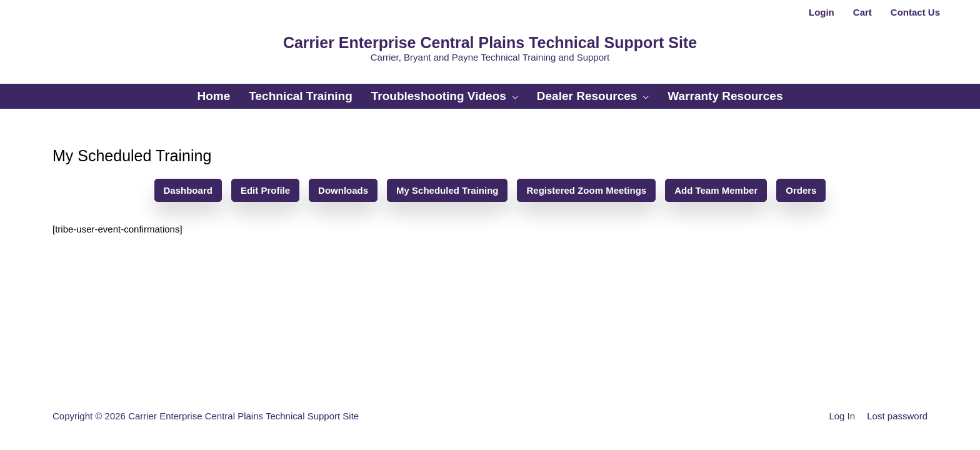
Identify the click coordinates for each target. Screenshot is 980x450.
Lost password (897, 416)
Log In (842, 416)
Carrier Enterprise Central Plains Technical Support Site (490, 42)
